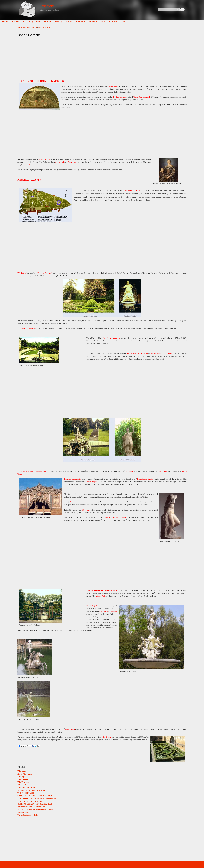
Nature (86, 22)
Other (141, 22)
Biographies (52, 22)
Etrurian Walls (23, 812)
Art (41, 22)
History (76, 22)
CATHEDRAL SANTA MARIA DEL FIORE (35, 796)
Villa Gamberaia (24, 785)
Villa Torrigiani (23, 782)
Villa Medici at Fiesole (26, 788)
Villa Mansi (22, 771)
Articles (33, 22)
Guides (65, 22)
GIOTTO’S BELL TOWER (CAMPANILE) (35, 804)
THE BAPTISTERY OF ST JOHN (31, 801)
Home (23, 22)
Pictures (131, 22)
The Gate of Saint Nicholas (28, 815)
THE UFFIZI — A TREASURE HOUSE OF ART (37, 799)
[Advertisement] (102, 58)
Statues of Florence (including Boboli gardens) (35, 809)
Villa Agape (22, 777)
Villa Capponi (23, 779)
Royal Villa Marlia (25, 774)
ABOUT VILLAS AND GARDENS (31, 790)
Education (98, 22)
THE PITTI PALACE (26, 793)
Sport (120, 22)
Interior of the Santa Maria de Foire (31, 807)
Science (110, 22)
